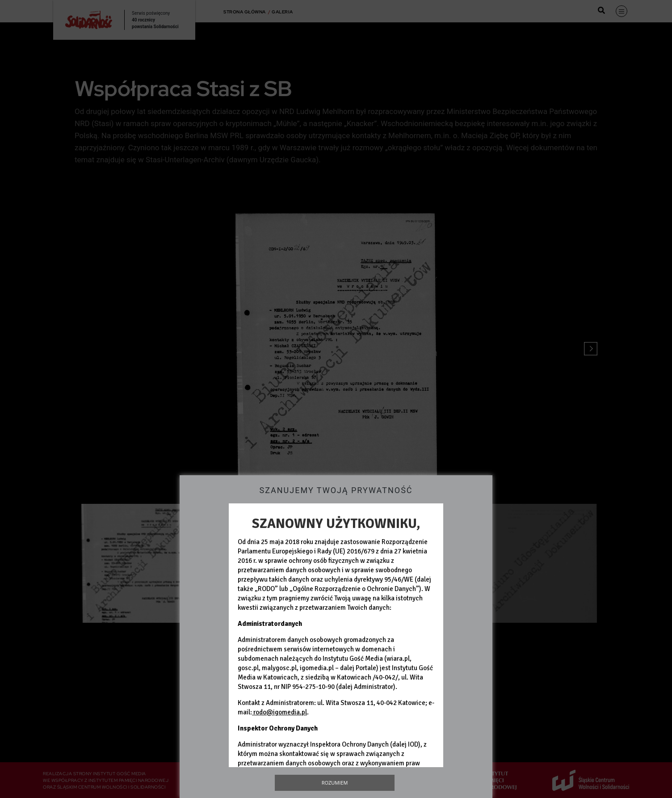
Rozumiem (335, 783)
